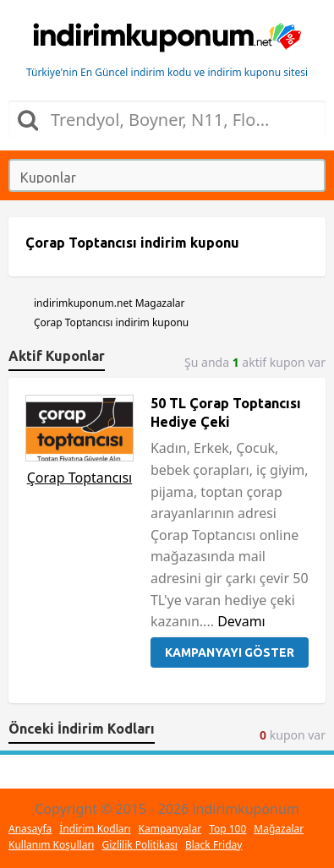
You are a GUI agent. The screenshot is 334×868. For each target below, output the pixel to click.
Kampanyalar (170, 829)
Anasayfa (30, 829)
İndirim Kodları (95, 829)
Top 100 (227, 829)
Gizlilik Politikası (140, 845)
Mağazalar (279, 829)
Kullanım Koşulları (51, 845)
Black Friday (214, 845)
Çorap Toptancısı (80, 478)
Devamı (241, 621)
